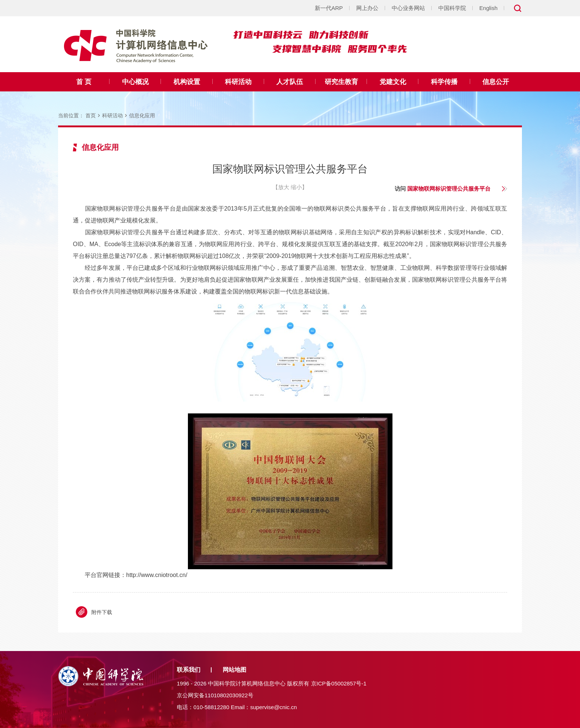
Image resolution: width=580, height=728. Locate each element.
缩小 (296, 187)
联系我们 (189, 670)
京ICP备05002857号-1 (339, 683)
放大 (284, 187)
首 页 (84, 82)
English (488, 8)
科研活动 (238, 82)
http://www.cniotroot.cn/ (157, 575)
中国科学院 (452, 8)
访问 (443, 189)
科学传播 (444, 82)
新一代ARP (329, 8)
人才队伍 (290, 82)
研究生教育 (341, 82)
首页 (91, 115)
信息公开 (496, 82)
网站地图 (235, 670)
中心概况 (135, 82)
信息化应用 (142, 115)
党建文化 (393, 82)
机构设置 (187, 82)
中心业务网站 (408, 8)
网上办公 (367, 8)
